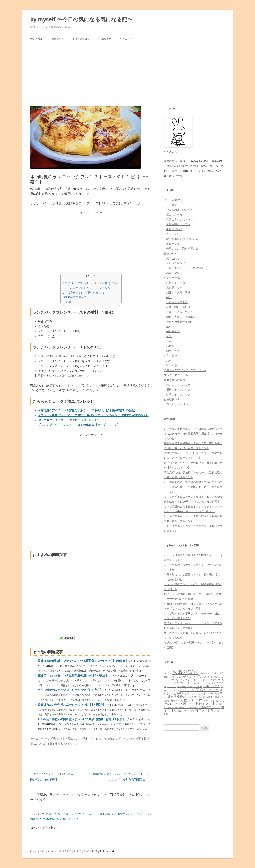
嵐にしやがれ (174, 214)
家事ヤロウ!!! (174, 244)
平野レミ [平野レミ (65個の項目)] (178, 704)
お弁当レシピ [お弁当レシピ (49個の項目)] (205, 673)
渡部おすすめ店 (176, 283)
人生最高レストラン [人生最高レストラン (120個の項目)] (187, 697)
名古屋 (170, 346)
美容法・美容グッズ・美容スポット (185, 370)
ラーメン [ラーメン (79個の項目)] (189, 693)
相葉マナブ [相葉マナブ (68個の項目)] (183, 711)
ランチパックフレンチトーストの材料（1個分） (91, 283)
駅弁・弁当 (173, 351)
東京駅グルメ (174, 288)
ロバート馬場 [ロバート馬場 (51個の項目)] (213, 694)
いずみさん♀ (72, 743)
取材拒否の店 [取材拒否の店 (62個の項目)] (207, 697)
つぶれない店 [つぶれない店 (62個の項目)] (214, 677)
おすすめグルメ (81, 39)
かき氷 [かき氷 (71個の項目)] (215, 673)
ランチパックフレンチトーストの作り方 (86, 288)
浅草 (169, 326)
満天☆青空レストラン (180, 219)
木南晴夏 (136, 739)
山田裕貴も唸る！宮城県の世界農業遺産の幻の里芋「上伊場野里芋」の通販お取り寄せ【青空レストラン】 (193, 487)
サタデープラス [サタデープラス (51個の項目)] (217, 680)
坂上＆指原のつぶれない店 (182, 239)
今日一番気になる (70, 739)
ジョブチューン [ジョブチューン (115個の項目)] (201, 683)
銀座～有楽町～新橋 (178, 292)
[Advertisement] (127, 70)
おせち (170, 360)
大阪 (169, 336)
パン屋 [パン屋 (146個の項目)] (198, 686)
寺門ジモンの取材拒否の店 (182, 249)
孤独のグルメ (174, 229)
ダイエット (126, 39)
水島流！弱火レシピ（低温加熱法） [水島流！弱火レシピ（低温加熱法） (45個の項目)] (183, 707)
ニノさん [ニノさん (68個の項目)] (172, 686)
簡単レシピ (58, 39)
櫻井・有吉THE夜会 (94, 739)
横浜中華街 (173, 331)
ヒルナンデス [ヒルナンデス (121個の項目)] (212, 686)
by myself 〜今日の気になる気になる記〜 (81, 19)
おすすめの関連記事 (74, 297)
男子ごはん (173, 258)
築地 (169, 297)
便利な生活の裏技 (175, 380)
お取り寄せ (105, 39)
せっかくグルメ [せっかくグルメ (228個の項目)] (195, 676)
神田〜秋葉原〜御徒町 (180, 322)
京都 (169, 341)
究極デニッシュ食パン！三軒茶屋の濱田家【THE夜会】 (73, 675)
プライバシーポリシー (177, 404)
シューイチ (173, 234)
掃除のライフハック (178, 390)
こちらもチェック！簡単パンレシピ (84, 292)
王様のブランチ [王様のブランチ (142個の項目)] (210, 707)
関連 (69, 302)
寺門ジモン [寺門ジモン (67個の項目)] (209, 701)
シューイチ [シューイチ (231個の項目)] (181, 683)
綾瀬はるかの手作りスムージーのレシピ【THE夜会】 (72, 704)
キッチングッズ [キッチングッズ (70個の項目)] (201, 680)
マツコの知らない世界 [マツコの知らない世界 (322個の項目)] (199, 689)
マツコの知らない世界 (180, 210)
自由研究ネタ (172, 399)
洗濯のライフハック (178, 395)
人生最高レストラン (178, 224)
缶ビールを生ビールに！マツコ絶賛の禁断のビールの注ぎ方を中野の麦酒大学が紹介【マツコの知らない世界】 (193, 433)
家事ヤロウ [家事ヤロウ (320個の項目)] (193, 700)
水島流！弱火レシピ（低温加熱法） (188, 268)
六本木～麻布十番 (177, 302)
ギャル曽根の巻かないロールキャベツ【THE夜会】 (71, 690)
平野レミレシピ (176, 263)
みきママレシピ (176, 273)
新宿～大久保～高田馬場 (181, 317)
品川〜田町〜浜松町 (178, 307)
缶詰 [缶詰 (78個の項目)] (192, 711)
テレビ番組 (36, 39)
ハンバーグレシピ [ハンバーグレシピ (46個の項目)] (185, 686)
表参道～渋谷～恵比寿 (180, 312)
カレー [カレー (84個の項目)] (189, 680)
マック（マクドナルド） (179, 375)
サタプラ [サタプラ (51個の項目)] (168, 683)
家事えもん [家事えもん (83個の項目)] (177, 701)
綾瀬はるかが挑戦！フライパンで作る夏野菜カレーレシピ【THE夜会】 (83, 661)
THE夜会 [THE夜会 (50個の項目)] (168, 673)
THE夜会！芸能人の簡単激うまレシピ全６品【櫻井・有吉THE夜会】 (82, 719)
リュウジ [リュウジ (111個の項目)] (201, 693)
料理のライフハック (178, 385)
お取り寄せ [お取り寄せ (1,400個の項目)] (185, 672)
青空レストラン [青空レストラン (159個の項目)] (206, 710)
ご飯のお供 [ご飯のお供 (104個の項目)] (176, 677)
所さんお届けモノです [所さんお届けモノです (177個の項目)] (199, 704)
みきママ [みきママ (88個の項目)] (180, 680)
